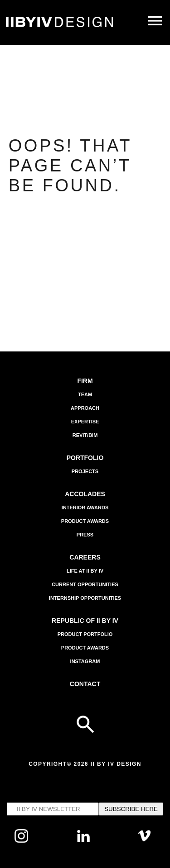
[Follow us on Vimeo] (145, 840)
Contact (85, 684)
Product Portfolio (85, 634)
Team (85, 394)
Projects (85, 471)
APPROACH (85, 408)
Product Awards (85, 521)
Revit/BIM (85, 435)
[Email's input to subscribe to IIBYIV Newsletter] (53, 809)
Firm (85, 381)
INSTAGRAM (85, 661)
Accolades (85, 494)
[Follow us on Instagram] (21, 841)
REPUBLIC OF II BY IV (85, 621)
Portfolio (85, 458)
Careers (85, 557)
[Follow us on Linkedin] (84, 840)
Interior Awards (85, 508)
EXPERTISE (85, 422)
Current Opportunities (85, 584)
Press (85, 535)
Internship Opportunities (85, 598)
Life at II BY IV (85, 571)
